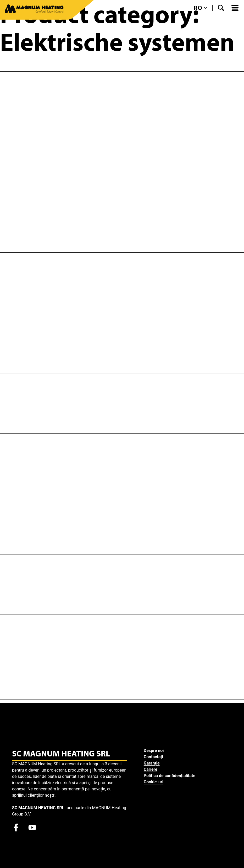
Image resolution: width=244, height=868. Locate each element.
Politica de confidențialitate (172, 776)
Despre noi (156, 751)
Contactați (156, 757)
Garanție (154, 763)
